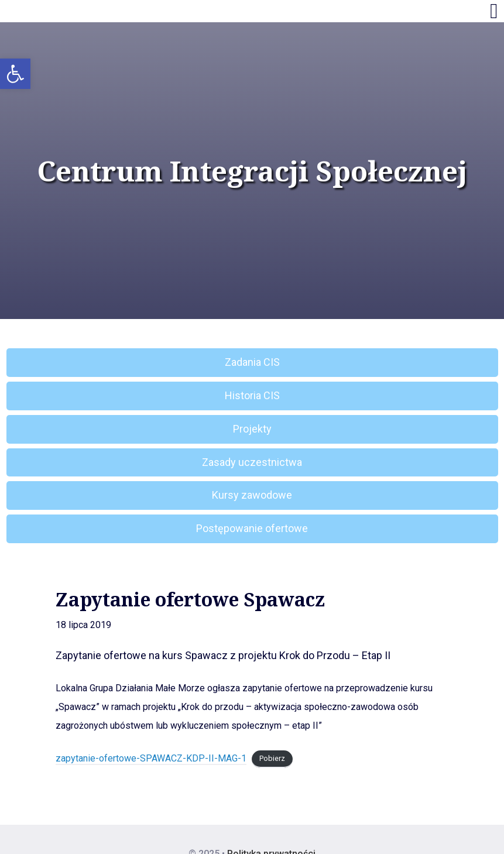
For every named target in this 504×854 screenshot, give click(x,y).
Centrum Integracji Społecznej (252, 171)
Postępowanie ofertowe (252, 528)
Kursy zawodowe (252, 495)
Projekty (252, 429)
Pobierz (272, 759)
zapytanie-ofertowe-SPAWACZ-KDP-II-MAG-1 (151, 758)
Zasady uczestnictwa (252, 462)
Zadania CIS (252, 362)
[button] (15, 74)
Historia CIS (252, 395)
